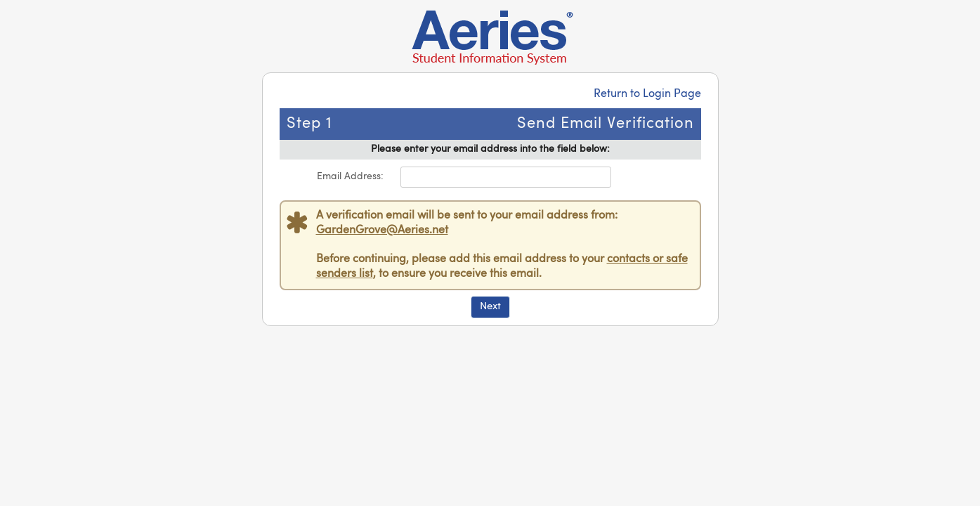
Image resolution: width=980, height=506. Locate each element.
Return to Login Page (647, 94)
